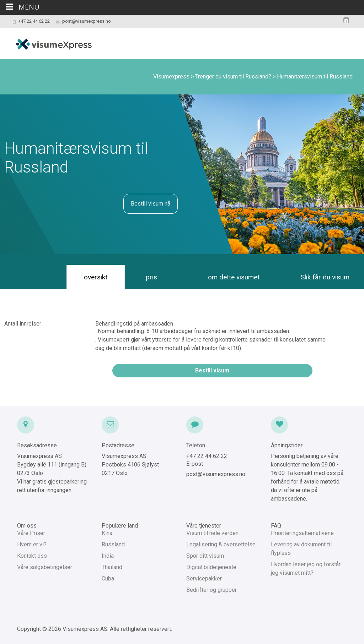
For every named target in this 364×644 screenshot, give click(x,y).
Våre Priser (31, 533)
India (108, 556)
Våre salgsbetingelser (45, 567)
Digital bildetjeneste (211, 567)
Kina (107, 533)
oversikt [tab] (96, 277)
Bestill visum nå (151, 204)
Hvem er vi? (32, 544)
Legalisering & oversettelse (221, 544)
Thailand (112, 567)
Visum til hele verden (212, 533)
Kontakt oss (32, 556)
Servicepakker (204, 578)
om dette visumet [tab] (234, 277)
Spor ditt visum (205, 556)
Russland (113, 544)
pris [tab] (151, 277)
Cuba (108, 578)
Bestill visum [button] (212, 370)
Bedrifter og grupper (212, 590)
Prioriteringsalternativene (302, 533)
